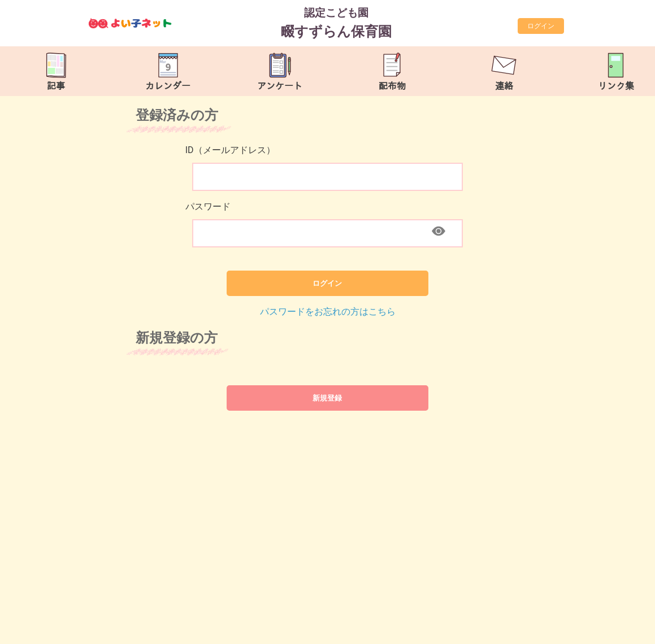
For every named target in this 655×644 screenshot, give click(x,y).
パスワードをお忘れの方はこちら (328, 312)
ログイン (541, 26)
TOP (619, 630)
